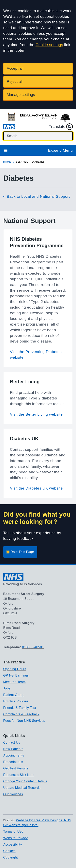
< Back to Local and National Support (37, 196)
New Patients (13, 749)
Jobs (7, 688)
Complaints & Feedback (21, 714)
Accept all (15, 68)
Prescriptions (13, 762)
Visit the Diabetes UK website (36, 488)
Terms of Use (13, 832)
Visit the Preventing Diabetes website (36, 355)
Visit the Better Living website (36, 414)
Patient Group (14, 695)
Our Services (13, 794)
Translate (61, 127)
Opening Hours (15, 669)
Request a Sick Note (19, 775)
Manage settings (21, 95)
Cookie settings (49, 45)
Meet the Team (14, 682)
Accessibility (13, 844)
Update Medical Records (22, 788)
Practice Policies (16, 701)
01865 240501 (33, 647)
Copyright (11, 857)
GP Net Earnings (16, 675)
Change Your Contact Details (25, 781)
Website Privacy (15, 838)
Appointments (14, 755)
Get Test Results (16, 768)
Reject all (15, 81)
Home (7, 162)
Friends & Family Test (20, 708)
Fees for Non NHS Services (24, 721)
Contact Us (12, 742)
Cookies (9, 851)
